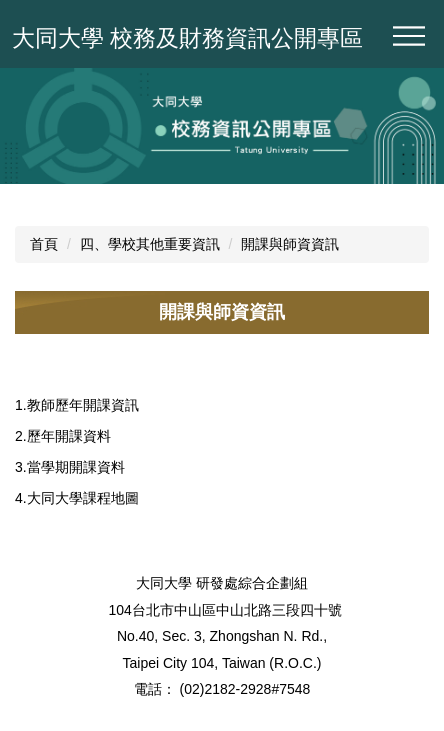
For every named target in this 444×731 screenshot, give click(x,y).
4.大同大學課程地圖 (77, 498)
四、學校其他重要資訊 (150, 244)
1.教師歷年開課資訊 (77, 405)
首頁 (44, 244)
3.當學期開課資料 (70, 467)
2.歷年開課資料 (63, 436)
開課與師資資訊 (290, 244)
